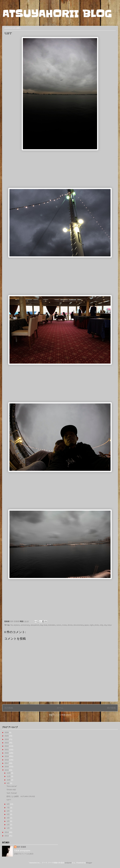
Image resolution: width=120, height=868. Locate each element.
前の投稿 (111, 708)
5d (11, 625)
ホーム (60, 708)
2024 (7, 739)
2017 (7, 763)
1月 (8, 828)
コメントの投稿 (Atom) (62, 715)
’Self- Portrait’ (12, 793)
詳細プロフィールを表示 (24, 854)
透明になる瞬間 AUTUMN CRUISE (21, 796)
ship (101, 625)
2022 (7, 746)
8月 (8, 804)
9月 (8, 783)
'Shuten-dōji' (11, 790)
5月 (8, 814)
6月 (8, 811)
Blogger (89, 863)
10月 (9, 780)
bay (41, 625)
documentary (78, 625)
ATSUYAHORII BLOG (57, 14)
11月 (9, 776)
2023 (7, 743)
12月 (9, 773)
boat (45, 625)
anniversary (25, 625)
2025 (7, 736)
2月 (8, 825)
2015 (7, 770)
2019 (7, 756)
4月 (8, 818)
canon (59, 625)
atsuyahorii (35, 625)
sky (105, 625)
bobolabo (52, 625)
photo (97, 625)
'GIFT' (9, 800)
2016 (7, 767)
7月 (8, 808)
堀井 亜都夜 (22, 847)
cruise (64, 625)
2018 (7, 760)
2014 (7, 832)
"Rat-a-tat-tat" (12, 786)
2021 (7, 750)
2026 (7, 732)
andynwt (68, 863)
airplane (17, 625)
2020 (7, 753)
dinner (70, 625)
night (92, 625)
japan (87, 625)
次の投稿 (9, 708)
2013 (7, 836)
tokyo (110, 625)
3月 (8, 821)
